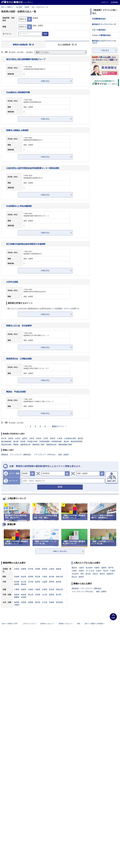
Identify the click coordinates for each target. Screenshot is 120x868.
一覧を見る (105, 50)
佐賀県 (24, 602)
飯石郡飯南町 (6, 441)
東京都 (52, 577)
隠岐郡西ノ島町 (38, 445)
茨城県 (17, 577)
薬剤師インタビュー (66, 624)
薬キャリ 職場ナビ (7, 7)
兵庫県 (45, 589)
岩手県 (31, 569)
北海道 (17, 569)
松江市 (4, 438)
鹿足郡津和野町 (77, 441)
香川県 (59, 595)
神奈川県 (59, 577)
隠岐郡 (16, 445)
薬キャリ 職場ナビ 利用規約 (95, 624)
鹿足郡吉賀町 (6, 445)
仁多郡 (60, 438)
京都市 (81, 571)
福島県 (59, 569)
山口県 (45, 595)
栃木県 (24, 577)
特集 (80, 624)
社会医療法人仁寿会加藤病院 (19, 206)
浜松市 (95, 574)
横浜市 (74, 568)
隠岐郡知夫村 (51, 445)
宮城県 (38, 569)
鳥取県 (17, 595)
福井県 (38, 582)
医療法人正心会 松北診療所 (19, 326)
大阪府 (38, 589)
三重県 (17, 589)
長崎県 (31, 602)
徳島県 (52, 595)
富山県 (24, 582)
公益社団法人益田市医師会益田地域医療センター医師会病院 (33, 168)
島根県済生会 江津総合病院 (19, 359)
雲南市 (53, 438)
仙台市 (106, 571)
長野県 (52, 582)
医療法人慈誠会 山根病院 (17, 130)
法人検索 (19, 7)
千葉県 (45, 577)
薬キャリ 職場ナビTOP (11, 624)
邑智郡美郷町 (45, 441)
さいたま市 (90, 571)
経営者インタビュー (48, 624)
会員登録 (114, 2)
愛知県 (24, 584)
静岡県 (17, 584)
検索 (45, 34)
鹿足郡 (66, 441)
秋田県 (45, 569)
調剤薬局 (5, 455)
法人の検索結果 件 (67, 44)
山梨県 (45, 582)
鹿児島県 (59, 602)
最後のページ (58, 426)
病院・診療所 (64, 455)
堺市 (82, 574)
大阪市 (81, 568)
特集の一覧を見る (60, 551)
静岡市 (81, 577)
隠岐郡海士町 (25, 445)
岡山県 (31, 595)
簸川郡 (16, 441)
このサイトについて (30, 624)
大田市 (32, 438)
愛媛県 (17, 597)
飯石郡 (80, 438)
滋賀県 (24, 589)
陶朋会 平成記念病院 (16, 392)
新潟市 (88, 574)
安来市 (39, 438)
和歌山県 (59, 589)
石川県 (31, 582)
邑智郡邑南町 (57, 441)
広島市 (99, 571)
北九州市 (75, 574)
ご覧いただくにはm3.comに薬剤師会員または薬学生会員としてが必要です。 (44, 309)
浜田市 (11, 438)
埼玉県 (38, 577)
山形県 (52, 569)
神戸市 (111, 568)
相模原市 (110, 574)
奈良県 (52, 589)
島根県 (27, 7)
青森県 (24, 569)
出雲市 (18, 438)
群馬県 (31, 577)
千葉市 (113, 571)
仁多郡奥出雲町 (70, 438)
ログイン (105, 2)
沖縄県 (17, 605)
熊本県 (38, 602)
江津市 (46, 438)
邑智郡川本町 (32, 441)
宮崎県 (52, 602)
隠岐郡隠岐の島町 (65, 445)
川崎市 (74, 571)
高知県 (24, 597)
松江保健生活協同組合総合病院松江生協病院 (26, 244)
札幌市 (97, 568)
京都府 (31, 589)
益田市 (25, 438)
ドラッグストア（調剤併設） (21, 455)
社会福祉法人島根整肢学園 (18, 92)
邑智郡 (23, 441)
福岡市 (104, 568)
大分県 (45, 602)
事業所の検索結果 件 (23, 44)
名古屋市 (89, 568)
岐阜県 (59, 582)
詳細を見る (45, 81)
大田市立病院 (12, 282)
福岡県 (17, 602)
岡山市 (74, 577)
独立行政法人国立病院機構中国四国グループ (26, 59)
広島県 (38, 595)
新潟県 (17, 582)
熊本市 (102, 574)
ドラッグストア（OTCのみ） (45, 455)
